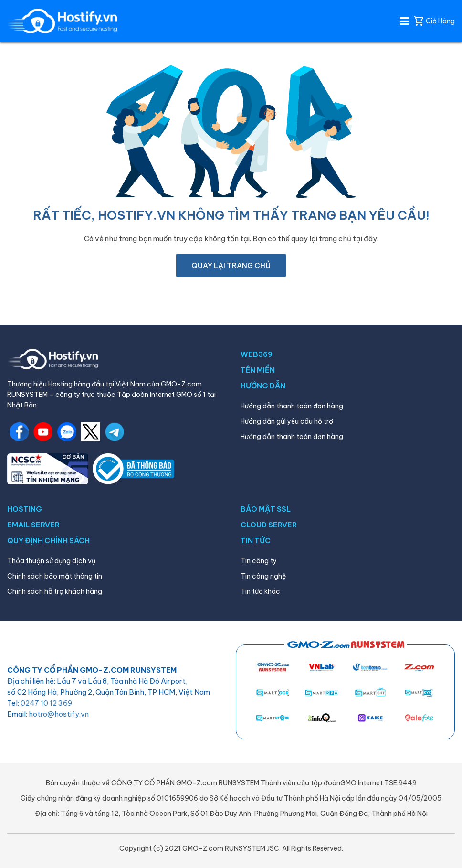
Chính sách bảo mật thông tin (55, 576)
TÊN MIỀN (258, 370)
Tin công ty (259, 561)
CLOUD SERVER (269, 525)
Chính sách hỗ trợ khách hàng (55, 591)
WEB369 (257, 354)
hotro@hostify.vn (59, 714)
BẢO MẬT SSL (266, 509)
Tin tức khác (260, 591)
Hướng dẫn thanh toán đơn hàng (292, 406)
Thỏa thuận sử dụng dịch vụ (51, 561)
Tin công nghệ (263, 576)
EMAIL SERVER (33, 525)
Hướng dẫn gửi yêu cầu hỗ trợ (287, 421)
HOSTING (25, 509)
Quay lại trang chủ (231, 265)
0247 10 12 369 (46, 703)
